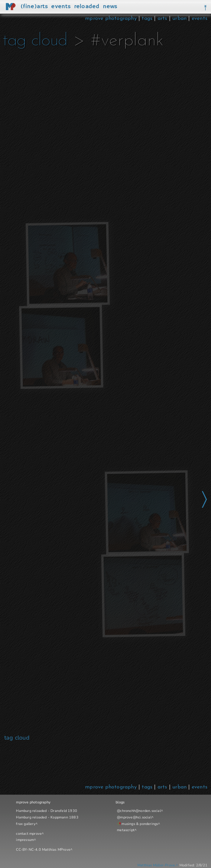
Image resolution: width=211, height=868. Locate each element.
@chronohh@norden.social (139, 811)
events (200, 19)
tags (147, 19)
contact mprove (29, 834)
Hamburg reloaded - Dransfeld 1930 (47, 811)
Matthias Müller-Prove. (157, 865)
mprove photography (112, 19)
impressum (25, 840)
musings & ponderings (140, 824)
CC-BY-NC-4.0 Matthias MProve (43, 850)
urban (179, 19)
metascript (126, 830)
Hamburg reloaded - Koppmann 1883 (47, 817)
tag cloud (35, 41)
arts (162, 19)
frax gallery (26, 824)
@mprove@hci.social (134, 817)
